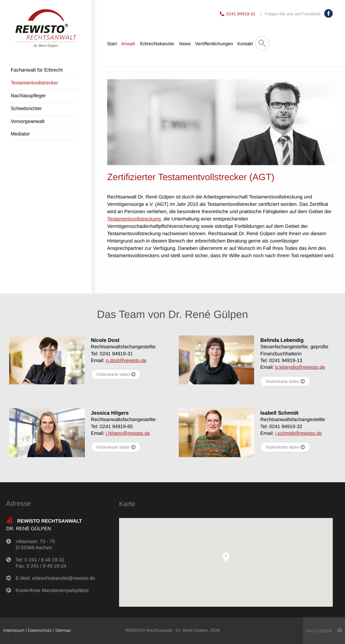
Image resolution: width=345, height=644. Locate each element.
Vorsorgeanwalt (28, 122)
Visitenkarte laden (116, 375)
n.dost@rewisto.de (126, 361)
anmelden (97, 630)
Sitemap (63, 630)
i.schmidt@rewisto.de (298, 433)
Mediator (20, 134)
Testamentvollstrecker (34, 83)
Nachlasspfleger (28, 96)
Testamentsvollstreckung (134, 219)
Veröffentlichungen (214, 44)
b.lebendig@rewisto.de (300, 367)
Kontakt (245, 44)
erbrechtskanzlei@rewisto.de (64, 578)
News (185, 44)
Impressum (14, 630)
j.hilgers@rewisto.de (128, 433)
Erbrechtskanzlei (157, 44)
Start (112, 44)
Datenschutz (40, 630)
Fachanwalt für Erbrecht (37, 70)
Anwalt (128, 44)
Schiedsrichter (26, 109)
